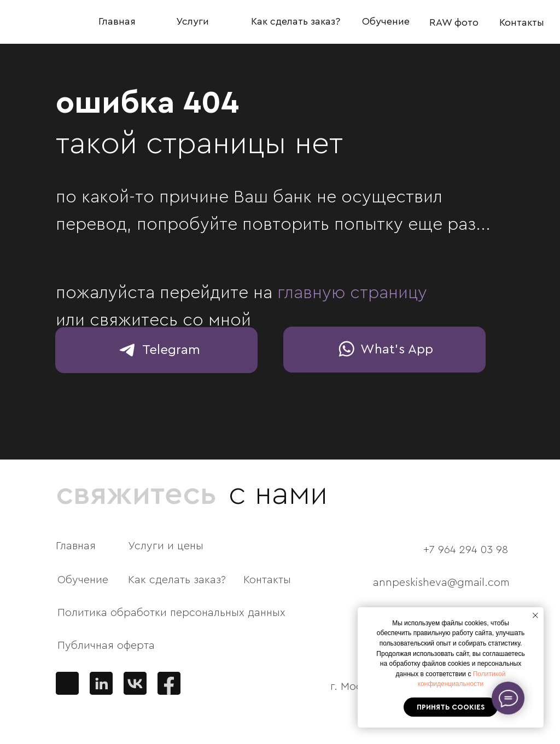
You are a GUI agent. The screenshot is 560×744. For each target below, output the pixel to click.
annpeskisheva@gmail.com (441, 583)
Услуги (192, 21)
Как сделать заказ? (296, 21)
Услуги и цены (166, 546)
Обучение (386, 21)
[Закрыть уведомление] (535, 615)
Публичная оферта (106, 646)
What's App (397, 350)
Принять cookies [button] (451, 707)
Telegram (171, 350)
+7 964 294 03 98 (466, 550)
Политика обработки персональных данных (171, 613)
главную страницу (352, 293)
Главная (117, 21)
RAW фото (454, 22)
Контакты (522, 22)
